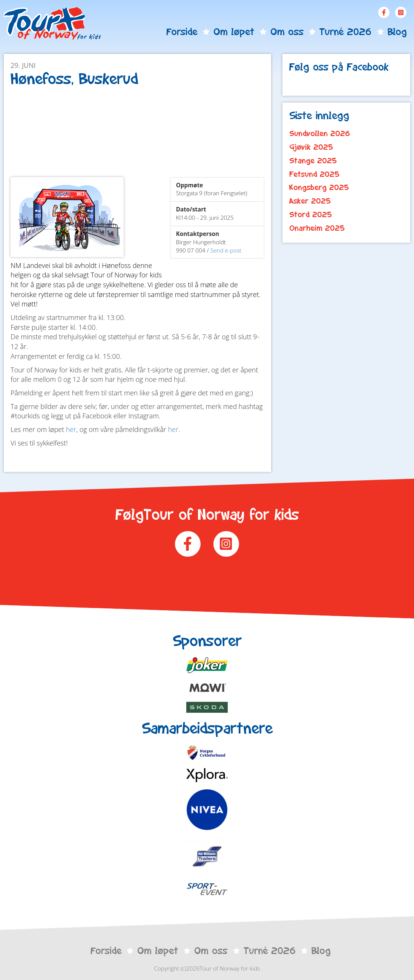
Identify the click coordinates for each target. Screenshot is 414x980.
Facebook (384, 12)
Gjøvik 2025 (311, 147)
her (71, 429)
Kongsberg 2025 (319, 187)
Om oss (287, 32)
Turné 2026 (345, 32)
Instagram (401, 12)
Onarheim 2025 (317, 228)
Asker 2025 (310, 201)
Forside (182, 32)
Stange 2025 (313, 161)
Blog (397, 32)
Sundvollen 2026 (320, 133)
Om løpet (234, 32)
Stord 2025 (310, 214)
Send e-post (226, 250)
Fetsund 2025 (314, 174)
